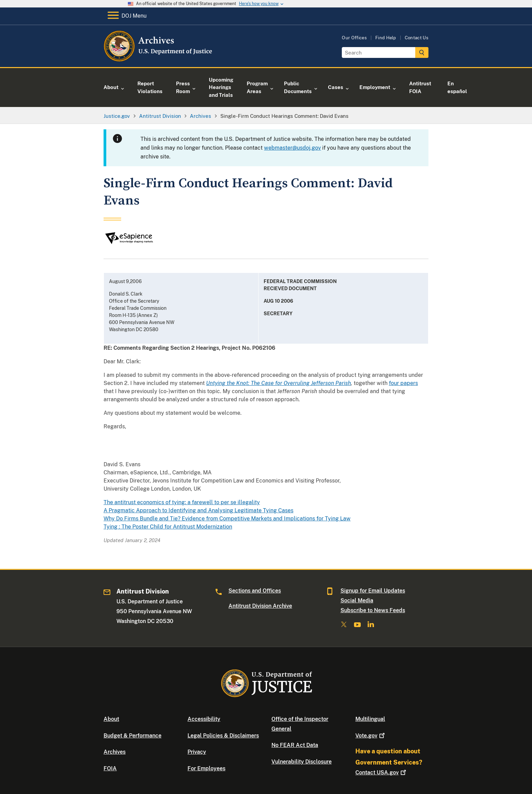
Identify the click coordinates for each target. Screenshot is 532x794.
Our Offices (354, 38)
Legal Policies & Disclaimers (223, 736)
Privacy (197, 752)
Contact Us (417, 38)
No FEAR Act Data (295, 745)
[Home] (159, 59)
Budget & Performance (132, 736)
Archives (115, 752)
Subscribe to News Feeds (373, 610)
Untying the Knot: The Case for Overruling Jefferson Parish (279, 383)
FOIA (110, 768)
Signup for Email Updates (373, 591)
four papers (403, 383)
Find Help (386, 38)
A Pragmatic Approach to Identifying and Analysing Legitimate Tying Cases (198, 510)
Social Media (357, 600)
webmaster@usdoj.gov (292, 148)
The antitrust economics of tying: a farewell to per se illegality (182, 502)
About (111, 719)
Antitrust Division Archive (260, 606)
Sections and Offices (255, 591)
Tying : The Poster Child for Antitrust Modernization (168, 527)
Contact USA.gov (381, 772)
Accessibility (204, 719)
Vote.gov (371, 736)
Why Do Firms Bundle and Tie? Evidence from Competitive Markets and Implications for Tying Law (227, 519)
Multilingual (370, 719)
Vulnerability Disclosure (302, 762)
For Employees (206, 768)
